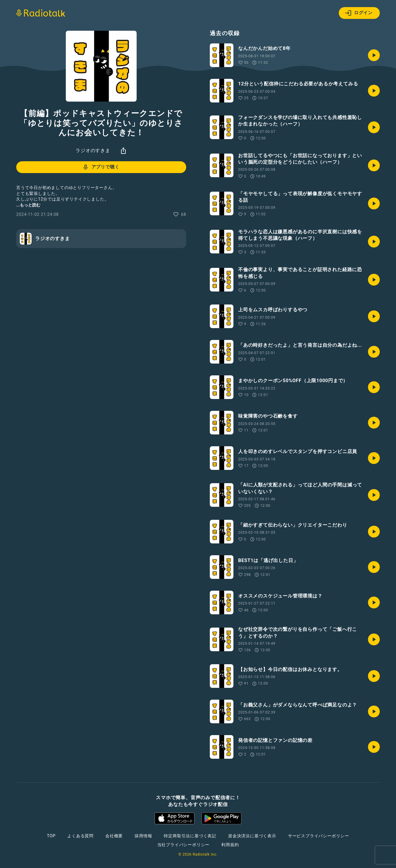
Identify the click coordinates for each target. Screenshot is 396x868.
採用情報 (143, 836)
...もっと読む (28, 205)
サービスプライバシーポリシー (319, 836)
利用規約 (230, 845)
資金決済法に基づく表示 (252, 836)
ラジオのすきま (93, 150)
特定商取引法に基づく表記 (190, 836)
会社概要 (114, 836)
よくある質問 (80, 836)
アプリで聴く (101, 167)
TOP (51, 836)
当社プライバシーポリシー (184, 845)
